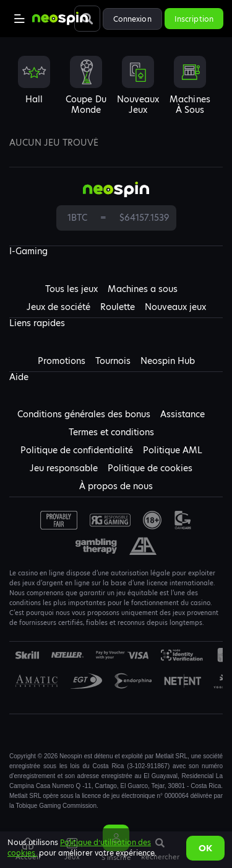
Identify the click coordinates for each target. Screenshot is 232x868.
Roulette (118, 307)
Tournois (113, 361)
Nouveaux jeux (175, 307)
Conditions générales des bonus (84, 414)
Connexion (132, 19)
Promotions (62, 361)
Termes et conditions (111, 432)
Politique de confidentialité (77, 450)
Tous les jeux (71, 289)
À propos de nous (116, 486)
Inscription (194, 19)
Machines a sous (143, 289)
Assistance (183, 414)
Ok (205, 848)
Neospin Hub (168, 361)
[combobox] (116, 91)
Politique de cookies (150, 468)
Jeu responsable (64, 468)
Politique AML (173, 450)
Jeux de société (58, 307)
